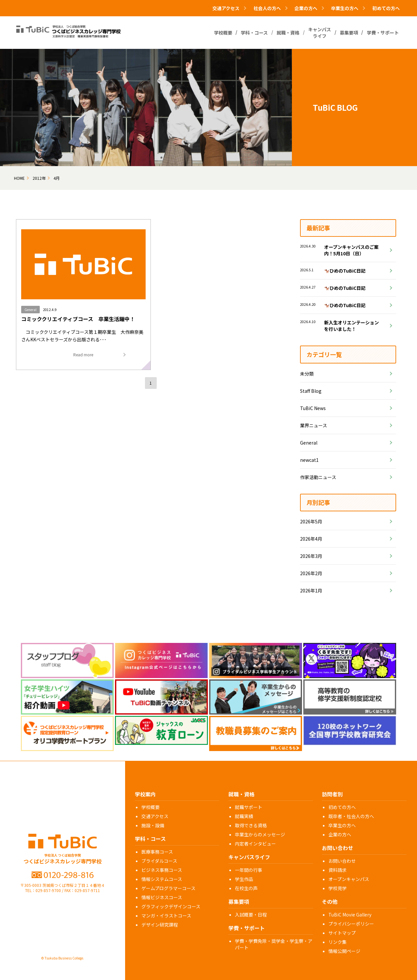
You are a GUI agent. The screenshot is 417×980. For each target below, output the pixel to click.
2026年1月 (311, 590)
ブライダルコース (159, 861)
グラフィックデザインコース (171, 906)
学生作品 (244, 879)
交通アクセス (155, 816)
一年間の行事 (249, 870)
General (309, 443)
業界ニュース (314, 425)
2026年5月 (311, 521)
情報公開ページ (344, 951)
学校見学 (338, 888)
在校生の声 (246, 888)
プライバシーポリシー (351, 924)
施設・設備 (153, 825)
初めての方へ (386, 8)
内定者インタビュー (255, 844)
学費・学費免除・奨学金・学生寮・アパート (274, 944)
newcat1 (309, 460)
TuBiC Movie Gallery (350, 915)
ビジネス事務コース (162, 870)
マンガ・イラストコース (166, 916)
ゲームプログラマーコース (168, 888)
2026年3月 (311, 556)
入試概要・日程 (251, 915)
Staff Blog (311, 391)
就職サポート (249, 807)
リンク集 (338, 942)
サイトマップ (342, 933)
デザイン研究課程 (160, 925)
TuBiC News (313, 408)
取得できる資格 (251, 825)
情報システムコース (162, 879)
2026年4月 (311, 539)
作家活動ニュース (318, 477)
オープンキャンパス (349, 879)
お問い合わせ (342, 861)
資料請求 (338, 870)
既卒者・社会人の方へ (351, 816)
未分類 (307, 374)
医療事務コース (157, 852)
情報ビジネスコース (162, 897)
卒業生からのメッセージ (260, 834)
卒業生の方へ (342, 825)
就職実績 (244, 816)
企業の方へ (340, 834)
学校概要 (151, 807)
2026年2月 (311, 573)
